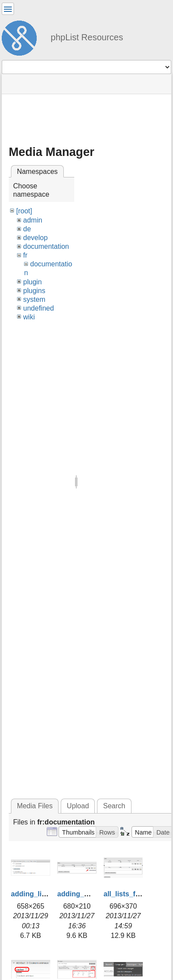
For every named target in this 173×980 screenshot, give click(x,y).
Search (114, 806)
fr (25, 255)
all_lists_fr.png (128, 894)
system (34, 299)
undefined (38, 308)
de (27, 229)
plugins (34, 291)
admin (33, 220)
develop (35, 238)
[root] (24, 211)
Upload (78, 806)
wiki (29, 317)
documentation (46, 246)
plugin (33, 282)
